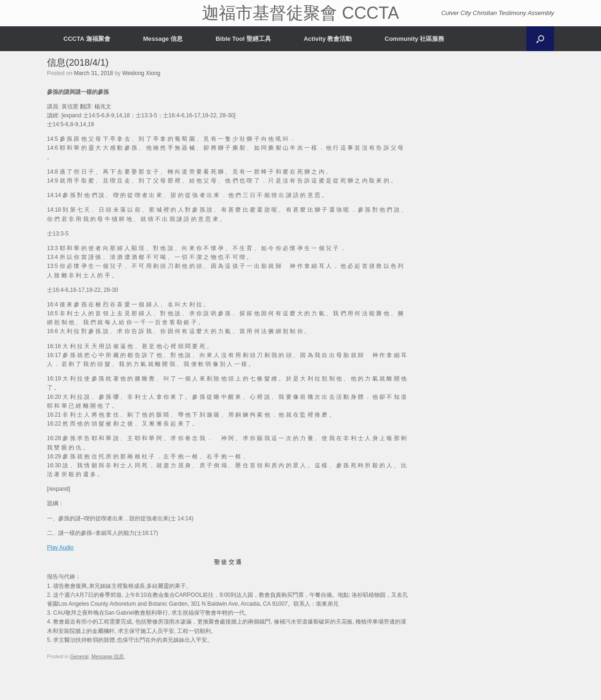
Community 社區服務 (414, 39)
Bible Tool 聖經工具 (243, 39)
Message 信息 (163, 39)
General (79, 656)
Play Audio (60, 548)
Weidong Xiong (141, 73)
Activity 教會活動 (328, 39)
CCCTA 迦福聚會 (87, 39)
